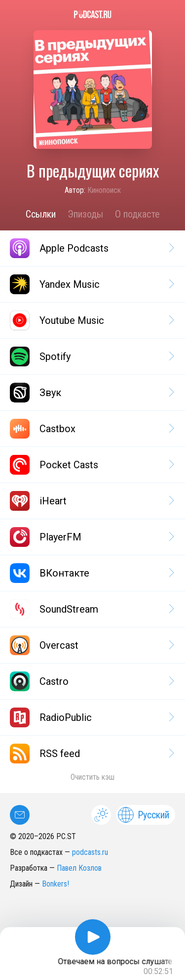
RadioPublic (91, 717)
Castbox (91, 429)
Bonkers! (55, 884)
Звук (91, 393)
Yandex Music (91, 284)
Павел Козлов (79, 868)
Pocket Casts (91, 465)
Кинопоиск (104, 190)
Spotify (91, 356)
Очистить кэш (92, 777)
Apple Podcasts (91, 248)
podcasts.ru (90, 852)
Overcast (91, 645)
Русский (144, 815)
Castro (91, 681)
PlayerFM (91, 537)
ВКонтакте (91, 573)
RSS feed (91, 754)
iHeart (91, 501)
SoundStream (91, 609)
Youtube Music (91, 320)
